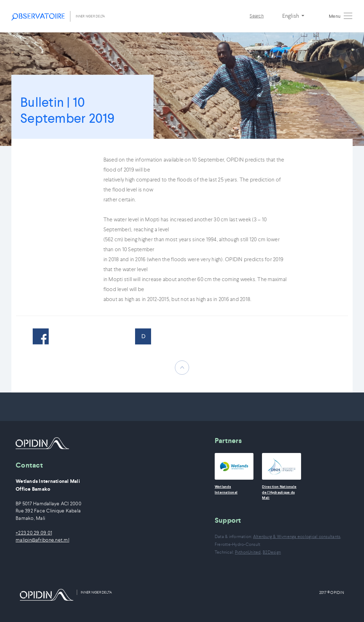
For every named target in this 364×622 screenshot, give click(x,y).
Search (257, 16)
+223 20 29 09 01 (34, 533)
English (291, 16)
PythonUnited (248, 552)
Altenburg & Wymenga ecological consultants (297, 536)
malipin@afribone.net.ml (42, 540)
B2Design (272, 552)
